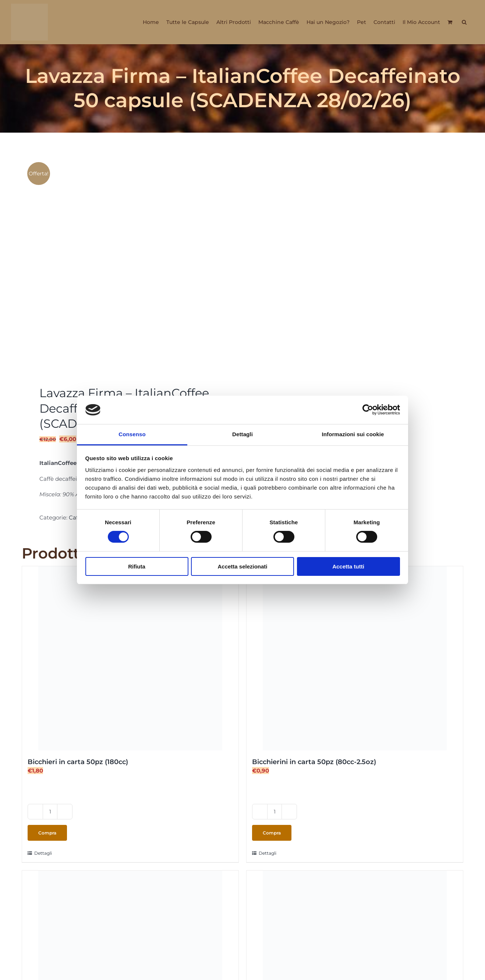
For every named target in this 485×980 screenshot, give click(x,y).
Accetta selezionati (242, 566)
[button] (464, 22)
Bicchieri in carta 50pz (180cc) (78, 762)
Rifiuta (137, 566)
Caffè (76, 517)
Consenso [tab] (132, 434)
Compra (47, 833)
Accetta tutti (348, 566)
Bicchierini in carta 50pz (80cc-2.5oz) (314, 762)
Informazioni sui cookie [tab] (353, 434)
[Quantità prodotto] (50, 812)
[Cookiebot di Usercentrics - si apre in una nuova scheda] (368, 410)
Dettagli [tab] (242, 434)
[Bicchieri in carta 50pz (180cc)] (130, 658)
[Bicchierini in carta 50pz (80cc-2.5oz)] (355, 658)
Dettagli (43, 853)
